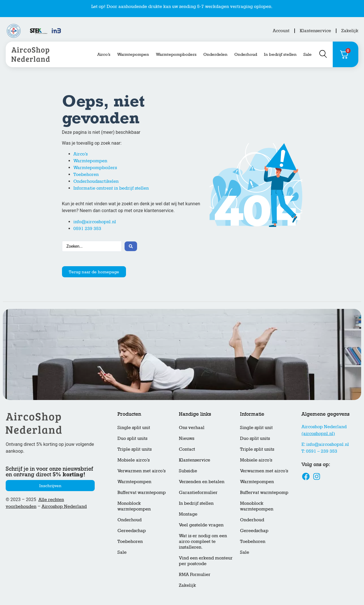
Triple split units (135, 449)
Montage (188, 514)
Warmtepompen (133, 54)
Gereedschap (132, 531)
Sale (308, 54)
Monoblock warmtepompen (134, 506)
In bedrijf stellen (280, 54)
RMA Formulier (195, 574)
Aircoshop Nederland (64, 506)
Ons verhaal (192, 427)
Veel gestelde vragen (201, 525)
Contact (187, 449)
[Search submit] (131, 246)
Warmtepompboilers (176, 54)
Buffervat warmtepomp (142, 492)
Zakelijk (350, 31)
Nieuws (187, 438)
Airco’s (104, 54)
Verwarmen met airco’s (141, 471)
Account (281, 31)
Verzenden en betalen (202, 482)
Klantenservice (315, 31)
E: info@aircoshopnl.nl (325, 444)
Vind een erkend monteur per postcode (206, 561)
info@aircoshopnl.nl (95, 222)
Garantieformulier (198, 492)
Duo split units (132, 438)
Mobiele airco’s (134, 460)
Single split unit (134, 427)
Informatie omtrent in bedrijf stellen (111, 188)
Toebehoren (86, 174)
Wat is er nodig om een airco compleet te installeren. (203, 541)
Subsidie (188, 471)
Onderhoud (246, 54)
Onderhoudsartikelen (96, 181)
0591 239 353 (87, 228)
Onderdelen (215, 54)
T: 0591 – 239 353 (319, 451)
